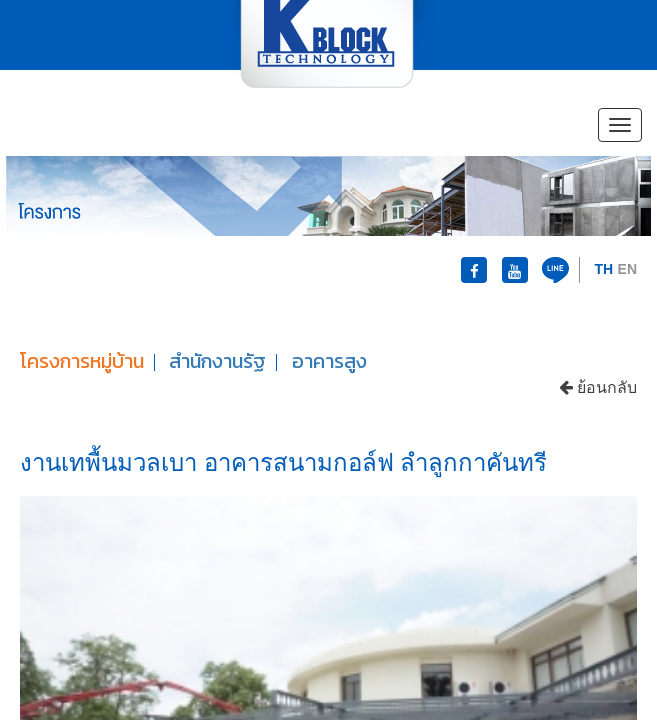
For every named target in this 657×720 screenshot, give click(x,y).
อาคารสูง (329, 361)
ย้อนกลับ (598, 387)
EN (627, 269)
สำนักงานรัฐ (217, 361)
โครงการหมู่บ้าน (82, 361)
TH (603, 269)
